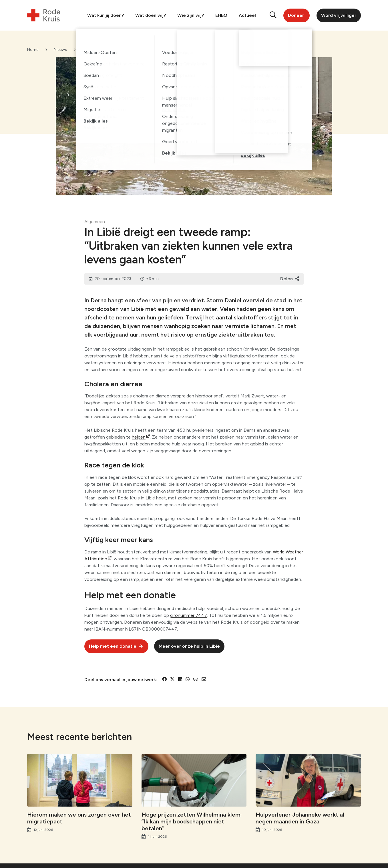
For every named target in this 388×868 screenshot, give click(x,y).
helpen (139, 437)
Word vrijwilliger (339, 15)
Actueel (247, 15)
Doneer (296, 15)
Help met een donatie (113, 646)
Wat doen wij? (151, 15)
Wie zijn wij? (191, 15)
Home (33, 50)
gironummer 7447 (189, 615)
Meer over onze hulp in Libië (189, 646)
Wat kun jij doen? (106, 15)
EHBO (221, 15)
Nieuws (60, 50)
